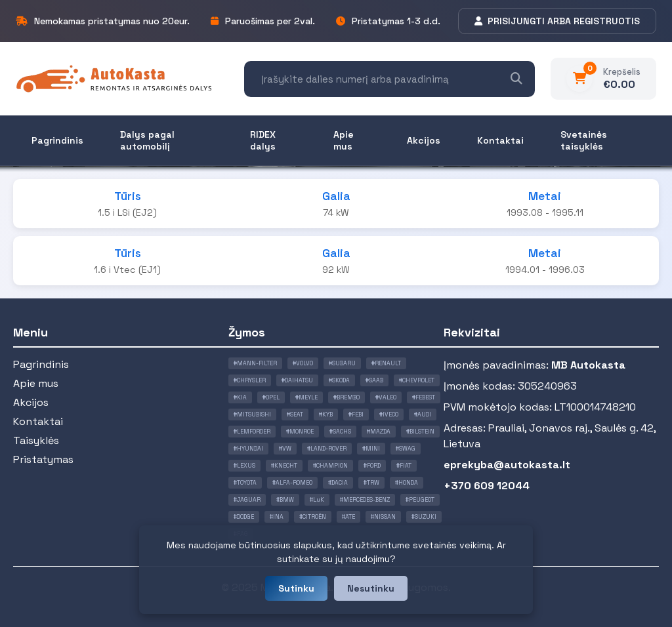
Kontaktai (500, 140)
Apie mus (344, 140)
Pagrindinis (57, 140)
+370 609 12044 (487, 486)
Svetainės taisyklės (584, 140)
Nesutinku (371, 588)
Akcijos (424, 140)
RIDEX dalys (263, 140)
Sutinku (296, 588)
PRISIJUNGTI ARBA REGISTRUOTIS (557, 21)
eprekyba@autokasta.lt (507, 465)
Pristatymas (43, 459)
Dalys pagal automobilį (147, 140)
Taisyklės (36, 440)
